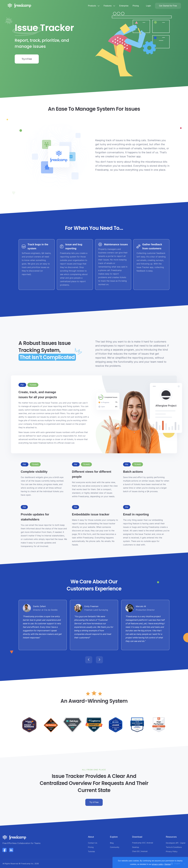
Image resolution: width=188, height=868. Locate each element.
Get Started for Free (168, 6)
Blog (112, 843)
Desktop (136, 847)
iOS (144, 843)
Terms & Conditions (174, 847)
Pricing (136, 6)
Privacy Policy (172, 851)
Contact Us (93, 843)
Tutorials (91, 851)
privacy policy (158, 864)
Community (115, 847)
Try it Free (27, 59)
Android (150, 843)
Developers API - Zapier (176, 843)
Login (149, 6)
